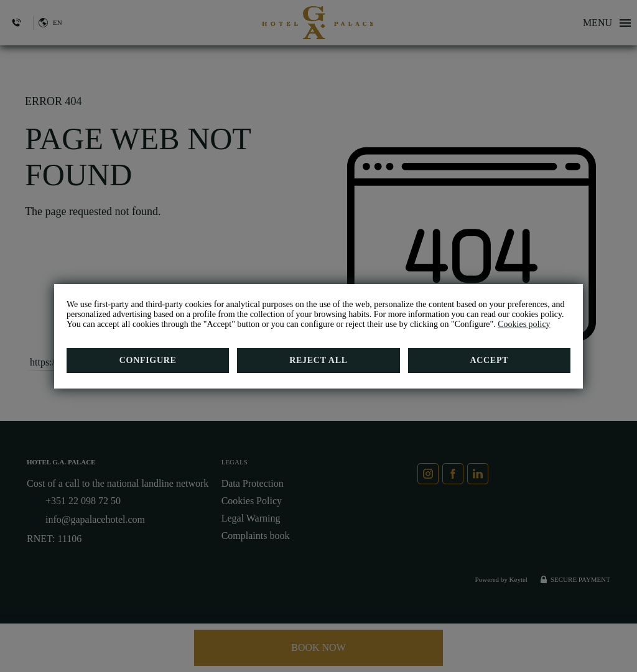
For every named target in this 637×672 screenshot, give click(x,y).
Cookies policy (524, 324)
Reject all (318, 360)
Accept (489, 360)
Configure (148, 360)
